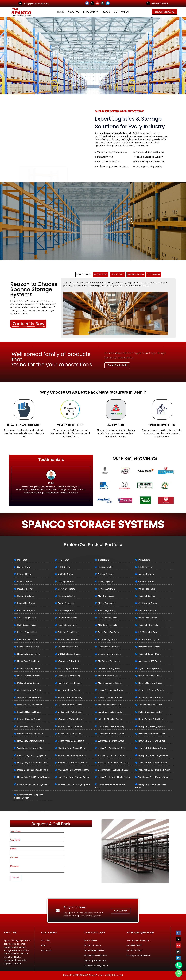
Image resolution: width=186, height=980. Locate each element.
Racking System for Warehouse (113, 755)
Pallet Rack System (147, 611)
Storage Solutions (25, 596)
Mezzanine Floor (25, 589)
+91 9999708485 (160, 3)
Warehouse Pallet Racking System (154, 777)
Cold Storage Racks (148, 603)
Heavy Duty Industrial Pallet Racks (114, 777)
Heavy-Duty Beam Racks (150, 676)
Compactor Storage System (151, 690)
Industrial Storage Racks (150, 654)
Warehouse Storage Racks (30, 697)
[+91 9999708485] (148, 3)
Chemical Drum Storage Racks (72, 748)
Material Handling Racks (109, 668)
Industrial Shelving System (110, 719)
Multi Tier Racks (25, 582)
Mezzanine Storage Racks (70, 705)
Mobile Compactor (106, 603)
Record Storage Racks (28, 632)
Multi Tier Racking (106, 596)
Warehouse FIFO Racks (109, 647)
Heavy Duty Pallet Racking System (33, 777)
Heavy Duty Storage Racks (110, 690)
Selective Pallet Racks (68, 632)
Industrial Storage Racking (70, 697)
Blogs (106, 12)
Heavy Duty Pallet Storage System (74, 777)
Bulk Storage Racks (67, 611)
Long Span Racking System (111, 712)
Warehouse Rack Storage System (73, 770)
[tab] (84, 274)
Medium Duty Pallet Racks (70, 712)
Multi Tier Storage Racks (109, 676)
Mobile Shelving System (28, 683)
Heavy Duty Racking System (152, 726)
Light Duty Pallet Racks (28, 647)
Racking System (106, 574)
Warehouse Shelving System (111, 741)
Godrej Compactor (66, 603)
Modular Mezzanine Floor (110, 705)
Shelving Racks (105, 567)
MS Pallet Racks (65, 574)
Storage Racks (24, 567)
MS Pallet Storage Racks (29, 668)
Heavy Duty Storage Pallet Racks (113, 763)
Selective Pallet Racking (69, 676)
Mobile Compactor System (151, 712)
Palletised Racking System (30, 705)
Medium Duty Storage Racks (152, 734)
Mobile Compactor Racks (110, 683)
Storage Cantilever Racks (150, 683)
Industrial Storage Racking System (154, 770)
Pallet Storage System (108, 640)
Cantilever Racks (146, 582)
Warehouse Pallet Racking (151, 697)
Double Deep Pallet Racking (111, 726)
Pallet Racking (64, 567)
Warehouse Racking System (30, 734)
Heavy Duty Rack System (69, 683)
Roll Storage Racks (107, 611)
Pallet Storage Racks (108, 618)
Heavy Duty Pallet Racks (29, 661)
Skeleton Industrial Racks (150, 705)
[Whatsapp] (179, 973)
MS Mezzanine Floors (148, 632)
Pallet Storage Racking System (32, 755)
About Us (74, 12)
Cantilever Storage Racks (29, 690)
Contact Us (121, 12)
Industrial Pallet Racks (68, 640)
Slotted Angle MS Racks (150, 661)
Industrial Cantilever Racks (70, 726)
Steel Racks (104, 560)
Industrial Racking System (29, 712)
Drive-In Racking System (29, 676)
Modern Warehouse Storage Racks (33, 784)
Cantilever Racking (26, 611)
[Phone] (179, 965)
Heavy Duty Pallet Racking (110, 697)
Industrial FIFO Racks (148, 625)
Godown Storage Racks (69, 647)
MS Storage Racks (66, 589)
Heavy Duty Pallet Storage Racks (33, 763)
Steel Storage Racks (27, 618)
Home (61, 12)
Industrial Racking (147, 596)
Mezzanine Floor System (69, 690)
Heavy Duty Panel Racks (69, 668)
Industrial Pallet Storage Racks (72, 755)
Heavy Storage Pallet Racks (151, 719)
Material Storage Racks (149, 647)
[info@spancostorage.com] (20, 3)
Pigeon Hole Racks (26, 603)
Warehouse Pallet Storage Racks (73, 763)
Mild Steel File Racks (108, 625)
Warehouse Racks (147, 589)
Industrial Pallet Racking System (153, 763)
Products (90, 12)
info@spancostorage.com (36, 3)
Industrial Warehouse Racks (71, 734)
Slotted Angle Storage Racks (71, 741)
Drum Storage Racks (67, 618)
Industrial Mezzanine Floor (29, 726)
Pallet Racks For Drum (108, 632)
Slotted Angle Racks (27, 625)
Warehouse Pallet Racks (69, 661)
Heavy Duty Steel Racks (28, 654)
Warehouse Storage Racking (111, 734)
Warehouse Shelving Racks (70, 719)
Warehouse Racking (148, 618)
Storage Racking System (109, 654)
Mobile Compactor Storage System (74, 784)
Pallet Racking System (28, 640)
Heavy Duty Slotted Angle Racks (153, 755)
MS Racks (22, 560)
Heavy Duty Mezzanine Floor (152, 741)
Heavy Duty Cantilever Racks (31, 741)
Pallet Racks (144, 560)
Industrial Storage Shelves (29, 719)
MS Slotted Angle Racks (69, 654)
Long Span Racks (66, 582)
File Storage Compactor (109, 661)
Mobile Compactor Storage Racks (33, 770)
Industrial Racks (25, 574)
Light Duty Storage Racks (150, 668)
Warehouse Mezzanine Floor (30, 748)
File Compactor (145, 567)
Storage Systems (106, 582)
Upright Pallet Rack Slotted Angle (113, 770)
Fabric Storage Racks (68, 625)
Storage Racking (146, 574)
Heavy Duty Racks (107, 589)
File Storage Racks (66, 596)
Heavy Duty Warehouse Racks (112, 748)
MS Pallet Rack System (149, 640)
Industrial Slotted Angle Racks (152, 748)
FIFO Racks (63, 560)
